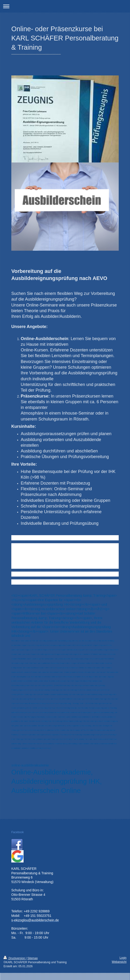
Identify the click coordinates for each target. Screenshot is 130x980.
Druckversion (15, 958)
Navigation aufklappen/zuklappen (65, 6)
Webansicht (119, 962)
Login (123, 958)
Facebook (18, 832)
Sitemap (32, 958)
